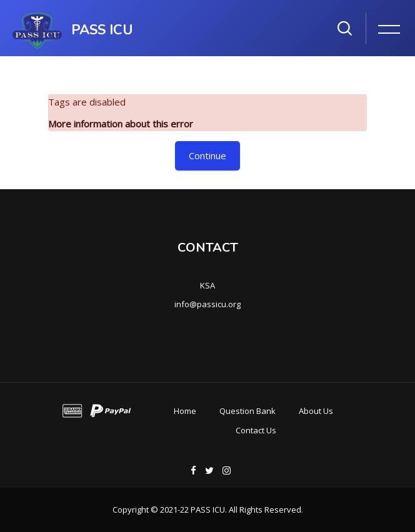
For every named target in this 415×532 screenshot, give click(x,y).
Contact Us (256, 430)
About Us (316, 411)
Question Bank (247, 411)
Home (185, 411)
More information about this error (121, 124)
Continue (207, 155)
